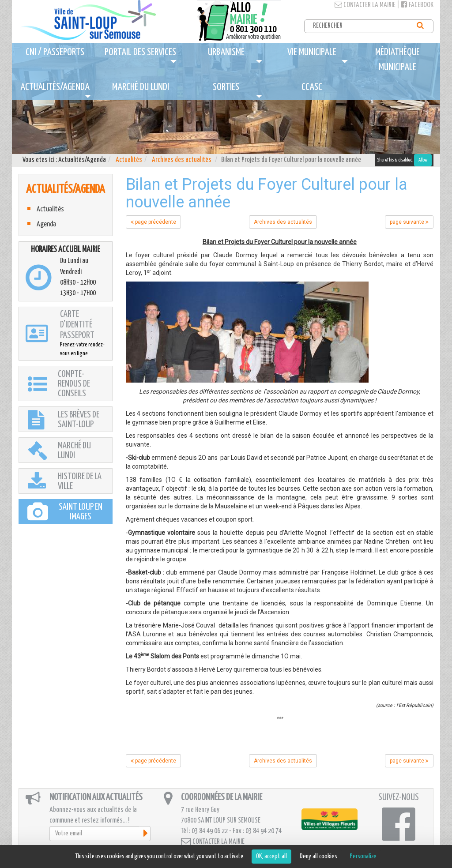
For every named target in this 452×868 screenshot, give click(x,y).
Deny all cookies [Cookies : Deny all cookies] (318, 856)
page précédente (153, 222)
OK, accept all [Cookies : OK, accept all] (271, 856)
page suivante (409, 222)
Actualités (129, 160)
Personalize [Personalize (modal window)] (363, 856)
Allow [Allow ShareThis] (423, 160)
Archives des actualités (182, 160)
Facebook (417, 5)
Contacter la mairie (365, 5)
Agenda (46, 224)
